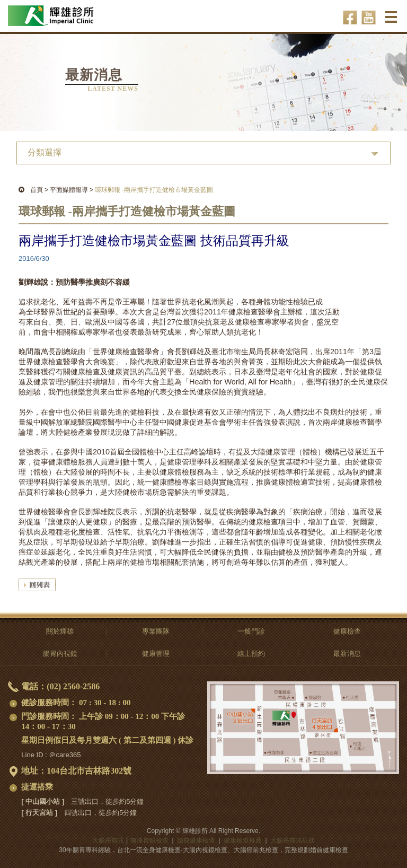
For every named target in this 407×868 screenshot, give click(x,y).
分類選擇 (45, 152)
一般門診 (251, 631)
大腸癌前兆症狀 (293, 840)
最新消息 (347, 654)
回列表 (37, 585)
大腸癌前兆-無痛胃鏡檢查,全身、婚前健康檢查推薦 (65, 11)
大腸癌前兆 (108, 840)
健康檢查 (347, 631)
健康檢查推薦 (243, 840)
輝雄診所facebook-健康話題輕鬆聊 (350, 17)
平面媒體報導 (69, 190)
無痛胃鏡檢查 (149, 840)
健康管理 (156, 654)
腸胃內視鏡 (60, 654)
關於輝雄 (60, 631)
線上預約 (251, 654)
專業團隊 (156, 631)
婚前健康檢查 (196, 840)
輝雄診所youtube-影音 (369, 17)
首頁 (37, 190)
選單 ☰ (392, 21)
